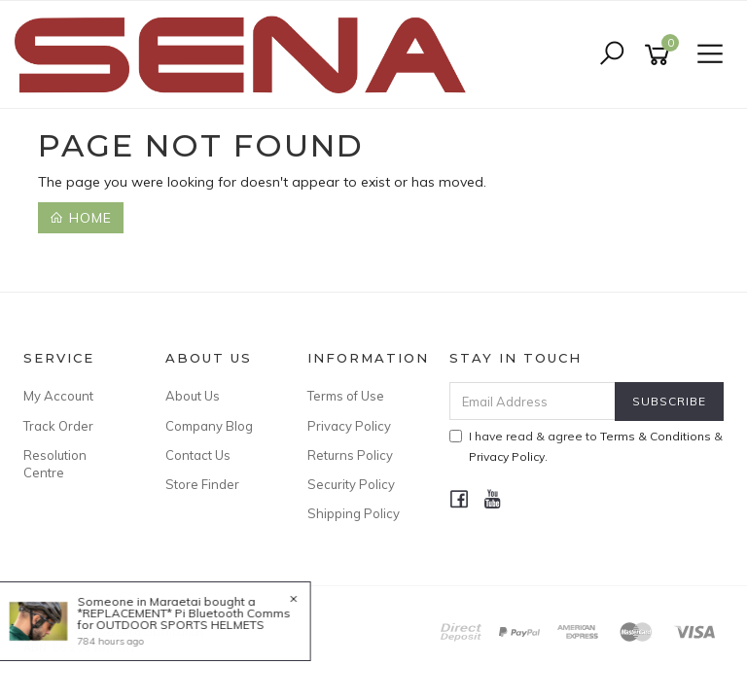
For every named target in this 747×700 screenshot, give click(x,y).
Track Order (58, 426)
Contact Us (198, 455)
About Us (193, 396)
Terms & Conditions (656, 436)
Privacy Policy (349, 426)
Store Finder (202, 484)
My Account (58, 396)
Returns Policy (350, 455)
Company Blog (209, 426)
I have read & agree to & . (586, 446)
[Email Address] (533, 401)
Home (81, 218)
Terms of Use (346, 396)
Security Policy (351, 484)
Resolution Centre (55, 464)
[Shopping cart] (660, 55)
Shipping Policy (354, 513)
